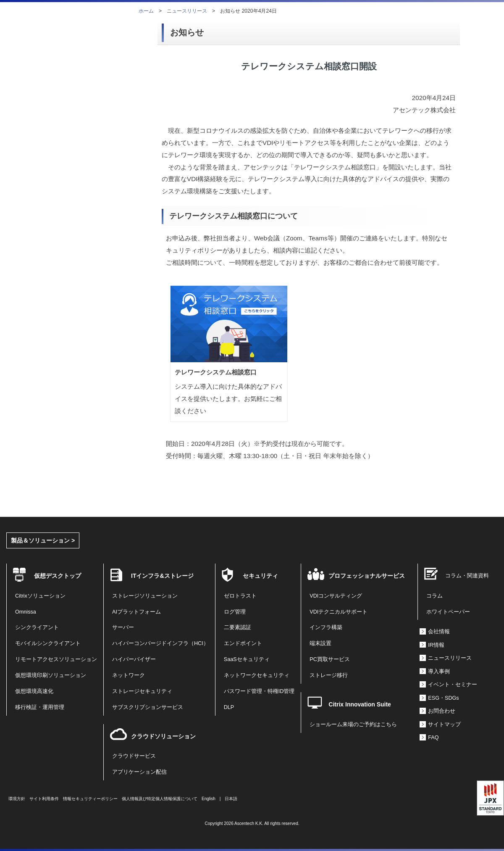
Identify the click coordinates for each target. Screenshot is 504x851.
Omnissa (26, 612)
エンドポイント (243, 643)
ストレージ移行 (329, 675)
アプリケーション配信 (139, 772)
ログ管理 (235, 612)
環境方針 (17, 799)
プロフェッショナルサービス (367, 576)
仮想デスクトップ (58, 576)
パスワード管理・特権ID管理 (259, 691)
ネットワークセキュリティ (257, 675)
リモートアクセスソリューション (56, 659)
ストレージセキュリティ (142, 691)
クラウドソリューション (163, 736)
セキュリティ (260, 576)
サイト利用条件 (44, 799)
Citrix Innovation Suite (360, 704)
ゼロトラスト (240, 596)
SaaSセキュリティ (247, 659)
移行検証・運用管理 (40, 707)
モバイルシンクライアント (48, 643)
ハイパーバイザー (134, 659)
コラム (434, 596)
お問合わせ (442, 711)
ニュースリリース (187, 11)
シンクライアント (37, 627)
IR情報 (436, 645)
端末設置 (320, 643)
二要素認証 (238, 627)
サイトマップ (444, 725)
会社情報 (439, 632)
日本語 (231, 799)
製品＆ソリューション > (43, 540)
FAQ (433, 738)
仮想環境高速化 (34, 691)
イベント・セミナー (453, 685)
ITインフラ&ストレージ (162, 576)
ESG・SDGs (443, 698)
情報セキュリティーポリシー (90, 799)
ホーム (146, 11)
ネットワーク (129, 675)
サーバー (123, 627)
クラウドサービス (134, 756)
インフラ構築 (326, 627)
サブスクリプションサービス (148, 707)
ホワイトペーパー (448, 612)
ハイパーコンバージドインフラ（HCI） (160, 643)
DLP (229, 707)
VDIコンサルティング (336, 596)
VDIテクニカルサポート (339, 612)
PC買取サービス (330, 659)
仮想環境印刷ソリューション (51, 675)
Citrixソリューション (40, 596)
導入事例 (439, 672)
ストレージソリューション (145, 596)
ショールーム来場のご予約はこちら (353, 725)
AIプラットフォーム (136, 612)
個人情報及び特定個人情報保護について (160, 799)
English (209, 799)
